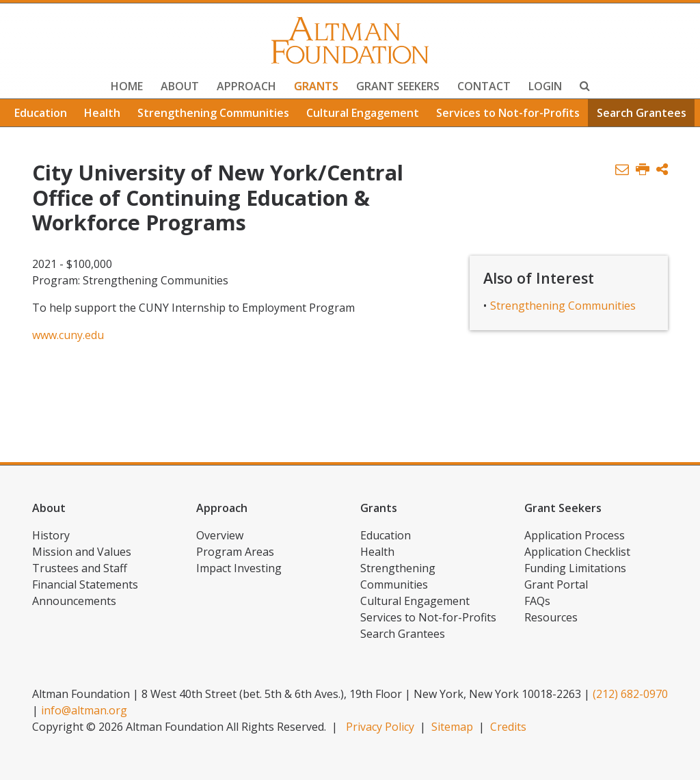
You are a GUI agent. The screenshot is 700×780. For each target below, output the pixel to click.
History (51, 535)
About (180, 86)
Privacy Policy (380, 727)
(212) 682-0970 (630, 694)
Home (127, 86)
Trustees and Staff (80, 568)
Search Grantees (642, 113)
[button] (662, 170)
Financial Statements (85, 584)
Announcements (74, 601)
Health (102, 113)
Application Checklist (577, 552)
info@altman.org (84, 710)
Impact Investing (239, 568)
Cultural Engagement (363, 113)
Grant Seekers (398, 86)
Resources (551, 617)
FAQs (537, 601)
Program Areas (235, 552)
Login (545, 86)
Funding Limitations (575, 568)
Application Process (575, 535)
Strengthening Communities (213, 113)
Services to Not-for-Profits (508, 113)
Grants (316, 86)
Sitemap (452, 727)
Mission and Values (82, 552)
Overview (220, 535)
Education (41, 113)
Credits (508, 727)
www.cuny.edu (68, 335)
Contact (484, 86)
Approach (246, 86)
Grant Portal (556, 584)
